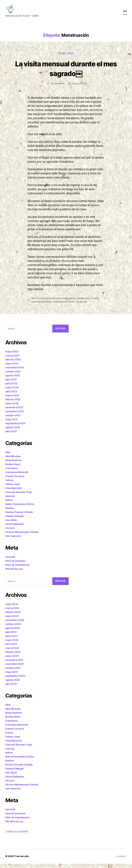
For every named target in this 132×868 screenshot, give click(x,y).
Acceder (10, 561)
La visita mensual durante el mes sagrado (56, 303)
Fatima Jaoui (66, 57)
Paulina (9, 512)
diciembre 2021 (14, 412)
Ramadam (47, 306)
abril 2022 (11, 396)
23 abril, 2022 (79, 88)
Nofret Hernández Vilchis (20, 508)
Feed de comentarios (17, 569)
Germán (10, 500)
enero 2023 (12, 368)
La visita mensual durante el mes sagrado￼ (66, 72)
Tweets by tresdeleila (17, 835)
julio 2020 (11, 435)
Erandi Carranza (15, 480)
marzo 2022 (12, 400)
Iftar (33, 303)
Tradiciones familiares (64, 306)
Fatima (9, 484)
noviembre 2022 (15, 372)
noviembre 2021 (15, 416)
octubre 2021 (13, 420)
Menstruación (84, 303)
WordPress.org (14, 573)
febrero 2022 (13, 404)
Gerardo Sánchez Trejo (19, 496)
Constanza (12, 472)
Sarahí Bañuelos (15, 528)
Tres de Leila (82, 306)
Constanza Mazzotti (17, 476)
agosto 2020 (13, 431)
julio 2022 (11, 384)
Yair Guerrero (13, 540)
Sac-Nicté (11, 524)
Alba (8, 456)
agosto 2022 (13, 380)
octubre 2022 (13, 376)
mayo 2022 (12, 392)
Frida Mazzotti (13, 492)
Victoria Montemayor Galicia (22, 536)
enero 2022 (12, 408)
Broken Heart (13, 468)
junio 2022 (11, 388)
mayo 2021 (12, 423)
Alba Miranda (13, 460)
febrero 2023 (13, 364)
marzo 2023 (12, 360)
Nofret (9, 504)
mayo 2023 (12, 356)
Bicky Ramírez (14, 464)
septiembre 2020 (15, 427)
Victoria (10, 532)
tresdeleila (59, 88)
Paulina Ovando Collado (19, 516)
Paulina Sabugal (14, 520)
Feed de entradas (15, 565)
